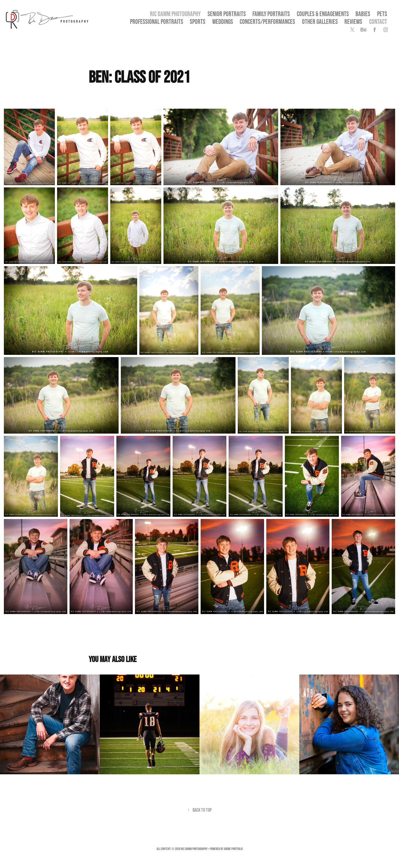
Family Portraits (271, 14)
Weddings (223, 21)
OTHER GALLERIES (320, 21)
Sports (198, 21)
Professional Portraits (157, 21)
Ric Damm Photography (175, 14)
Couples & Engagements (323, 14)
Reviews (353, 21)
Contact (378, 21)
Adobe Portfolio (233, 849)
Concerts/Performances (267, 21)
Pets (382, 14)
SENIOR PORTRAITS (227, 14)
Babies (363, 14)
